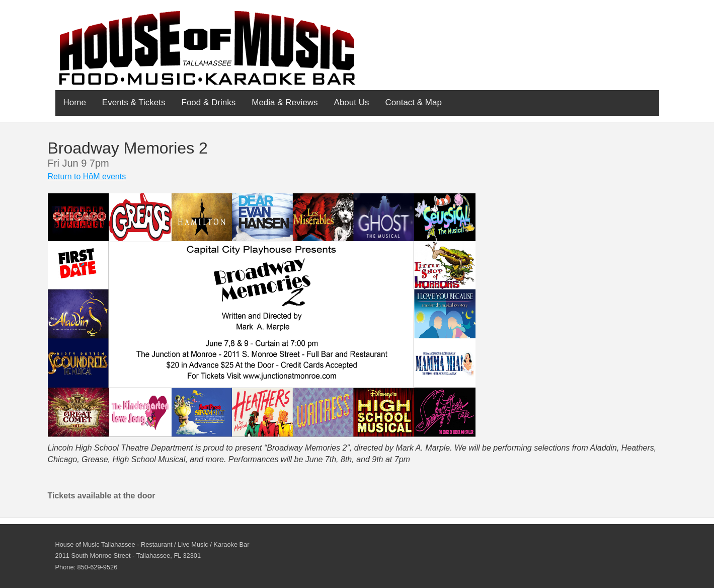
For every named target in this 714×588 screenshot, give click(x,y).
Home (75, 102)
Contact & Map (414, 102)
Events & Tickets (134, 102)
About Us (352, 102)
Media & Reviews (285, 102)
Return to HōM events (87, 176)
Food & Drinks (209, 102)
